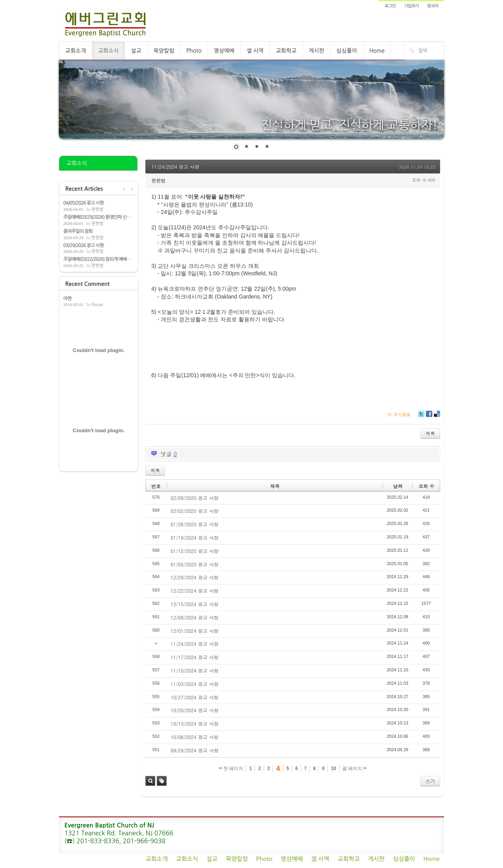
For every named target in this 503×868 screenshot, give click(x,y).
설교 (136, 51)
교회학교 (286, 51)
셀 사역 (255, 51)
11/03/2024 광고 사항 (195, 684)
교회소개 (76, 51)
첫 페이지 (231, 768)
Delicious (437, 417)
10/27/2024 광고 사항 (195, 697)
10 (333, 768)
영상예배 (224, 51)
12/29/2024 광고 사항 (195, 577)
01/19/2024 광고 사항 (195, 537)
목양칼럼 (164, 51)
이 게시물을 (399, 414)
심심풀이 (347, 51)
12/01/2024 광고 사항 (195, 631)
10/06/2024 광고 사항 (195, 737)
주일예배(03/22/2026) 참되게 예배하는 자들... (99, 259)
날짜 (398, 486)
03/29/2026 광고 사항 (84, 245)
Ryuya (97, 305)
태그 (162, 781)
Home (377, 51)
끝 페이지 (355, 768)
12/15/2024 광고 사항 (195, 604)
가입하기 (411, 6)
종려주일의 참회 (78, 231)
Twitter (421, 417)
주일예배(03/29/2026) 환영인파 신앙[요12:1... (99, 217)
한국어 (433, 6)
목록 (430, 433)
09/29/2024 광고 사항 (195, 750)
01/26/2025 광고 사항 (195, 524)
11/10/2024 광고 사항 (195, 670)
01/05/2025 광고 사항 (195, 564)
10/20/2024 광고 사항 (195, 710)
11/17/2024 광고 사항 (195, 657)
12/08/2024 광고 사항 (195, 617)
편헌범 (97, 209)
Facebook (429, 417)
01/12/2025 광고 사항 (195, 551)
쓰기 (430, 781)
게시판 (317, 51)
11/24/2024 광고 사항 (175, 167)
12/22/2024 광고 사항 (195, 591)
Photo (194, 51)
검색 (150, 781)
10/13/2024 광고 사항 (195, 723)
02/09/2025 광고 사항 (195, 498)
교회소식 (109, 51)
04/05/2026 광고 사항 (84, 203)
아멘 (67, 299)
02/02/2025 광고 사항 (195, 511)
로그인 (390, 6)
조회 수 (426, 486)
